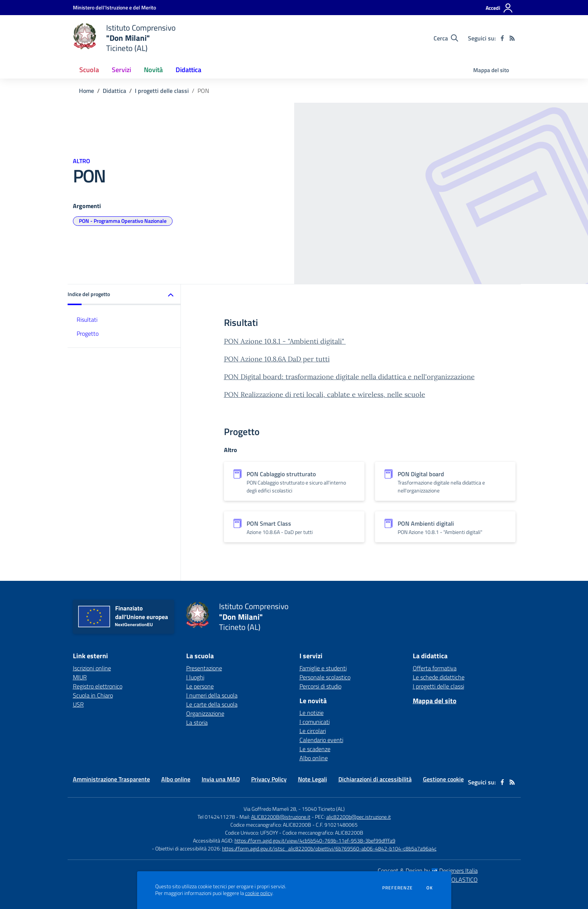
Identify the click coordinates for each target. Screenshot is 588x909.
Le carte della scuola (212, 704)
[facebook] (502, 38)
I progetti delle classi (162, 91)
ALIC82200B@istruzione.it (281, 817)
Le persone (200, 686)
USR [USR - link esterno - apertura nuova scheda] (78, 704)
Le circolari (313, 731)
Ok (430, 888)
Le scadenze (315, 749)
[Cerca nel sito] (446, 38)
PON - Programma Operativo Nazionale (123, 221)
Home (86, 91)
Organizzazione (205, 713)
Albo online (314, 758)
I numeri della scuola (212, 695)
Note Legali (313, 779)
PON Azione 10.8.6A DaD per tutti (277, 359)
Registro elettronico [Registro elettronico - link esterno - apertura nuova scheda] (98, 686)
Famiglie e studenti (323, 668)
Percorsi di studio (320, 686)
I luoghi (195, 677)
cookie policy (259, 893)
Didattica (114, 91)
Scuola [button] (89, 70)
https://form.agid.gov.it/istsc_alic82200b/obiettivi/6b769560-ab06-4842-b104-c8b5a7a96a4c (329, 848)
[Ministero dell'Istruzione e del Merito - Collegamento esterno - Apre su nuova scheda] (114, 7)
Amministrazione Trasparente (111, 779)
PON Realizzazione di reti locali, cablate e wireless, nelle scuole (325, 394)
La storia (197, 722)
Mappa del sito (491, 70)
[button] (124, 295)
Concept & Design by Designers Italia (428, 870)
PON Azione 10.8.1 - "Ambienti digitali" (285, 341)
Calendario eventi (321, 740)
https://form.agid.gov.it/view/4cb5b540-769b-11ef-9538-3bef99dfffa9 (315, 840)
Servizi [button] (121, 70)
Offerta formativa (435, 668)
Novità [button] (153, 70)
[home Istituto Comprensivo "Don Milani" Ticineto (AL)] (124, 38)
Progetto (88, 333)
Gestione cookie (443, 779)
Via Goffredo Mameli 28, (270, 809)
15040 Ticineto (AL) (323, 809)
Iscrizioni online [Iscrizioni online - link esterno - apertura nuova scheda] (92, 668)
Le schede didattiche (439, 677)
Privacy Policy (269, 779)
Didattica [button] (188, 70)
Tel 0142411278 (216, 817)
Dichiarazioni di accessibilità (375, 779)
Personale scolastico (325, 677)
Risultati (87, 319)
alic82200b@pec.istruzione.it (359, 817)
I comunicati (315, 722)
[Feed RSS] (512, 38)
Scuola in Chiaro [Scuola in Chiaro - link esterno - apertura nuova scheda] (93, 695)
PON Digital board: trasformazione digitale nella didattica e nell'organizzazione (349, 377)
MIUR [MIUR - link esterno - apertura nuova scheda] (80, 677)
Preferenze (397, 888)
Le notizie (312, 713)
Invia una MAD (221, 779)
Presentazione (204, 668)
